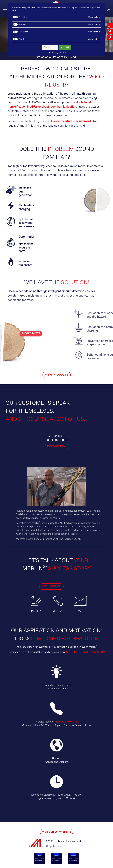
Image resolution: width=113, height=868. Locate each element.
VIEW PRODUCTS (57, 352)
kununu (61, 851)
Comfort (23, 39)
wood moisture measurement (72, 121)
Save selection (50, 47)
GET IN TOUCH (44, 564)
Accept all (65, 47)
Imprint (67, 860)
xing (44, 851)
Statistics (23, 25)
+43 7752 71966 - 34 (65, 699)
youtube (52, 851)
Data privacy (48, 860)
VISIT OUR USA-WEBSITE (57, 809)
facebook (69, 851)
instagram (77, 851)
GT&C (59, 860)
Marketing (23, 32)
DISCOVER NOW (57, 424)
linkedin (36, 851)
